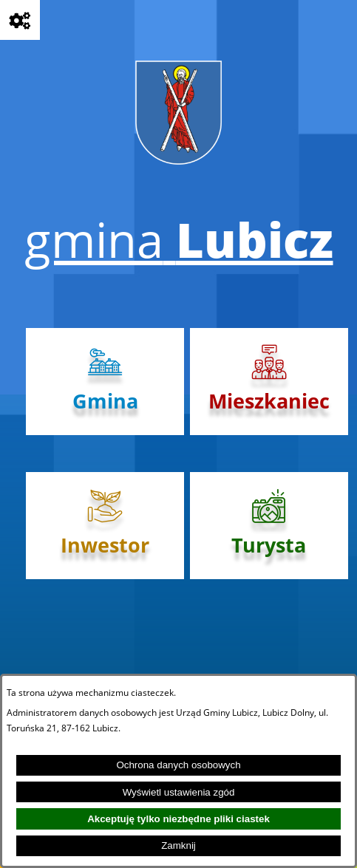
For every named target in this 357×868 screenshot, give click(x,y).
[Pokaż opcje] (20, 20)
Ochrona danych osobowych (178, 765)
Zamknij (178, 845)
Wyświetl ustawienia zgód (179, 792)
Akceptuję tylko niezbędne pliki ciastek (178, 819)
